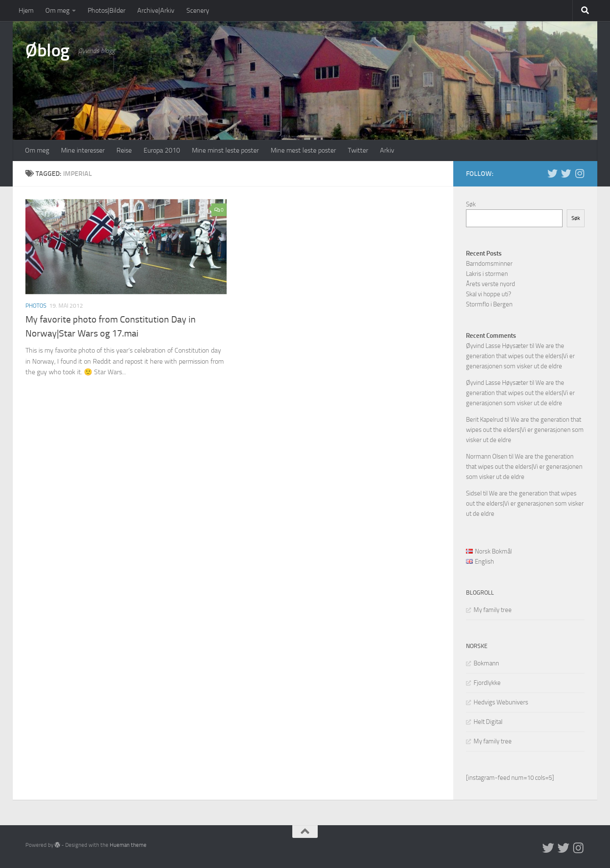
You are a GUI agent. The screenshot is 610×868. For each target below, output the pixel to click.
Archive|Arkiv (156, 10)
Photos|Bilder (107, 10)
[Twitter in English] (552, 173)
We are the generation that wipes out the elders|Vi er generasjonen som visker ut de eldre (520, 356)
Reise (124, 150)
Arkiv (387, 150)
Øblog (47, 50)
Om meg (57, 10)
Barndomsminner (489, 264)
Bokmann (486, 663)
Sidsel (474, 493)
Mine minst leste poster (225, 150)
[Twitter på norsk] (566, 173)
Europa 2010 (162, 150)
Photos (36, 306)
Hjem (26, 10)
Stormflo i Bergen (489, 304)
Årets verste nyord (491, 284)
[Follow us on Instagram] (579, 173)
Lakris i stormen (487, 274)
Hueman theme (128, 845)
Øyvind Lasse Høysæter (497, 346)
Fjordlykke (487, 683)
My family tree (493, 610)
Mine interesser (83, 150)
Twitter (358, 150)
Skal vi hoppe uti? (489, 294)
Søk (471, 204)
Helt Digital (488, 722)
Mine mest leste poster (303, 150)
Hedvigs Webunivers (501, 702)
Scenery (198, 10)
